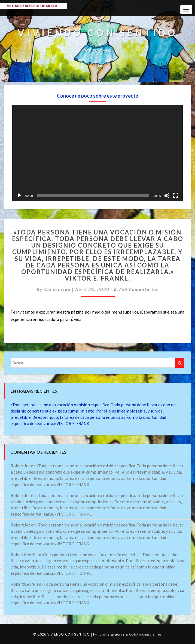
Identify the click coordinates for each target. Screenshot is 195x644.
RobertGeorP (23, 555)
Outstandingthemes (145, 634)
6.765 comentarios (136, 289)
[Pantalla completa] (176, 195)
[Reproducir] (19, 195)
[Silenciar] (167, 195)
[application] (97, 153)
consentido (57, 289)
